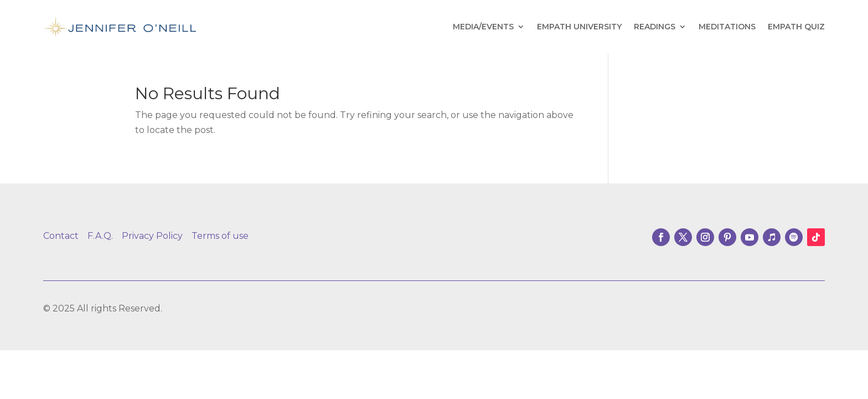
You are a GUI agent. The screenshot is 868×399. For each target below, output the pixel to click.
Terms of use (220, 236)
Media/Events (483, 27)
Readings (655, 27)
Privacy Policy (152, 236)
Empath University (579, 27)
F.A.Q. (100, 236)
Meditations (727, 27)
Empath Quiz (796, 27)
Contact (61, 236)
